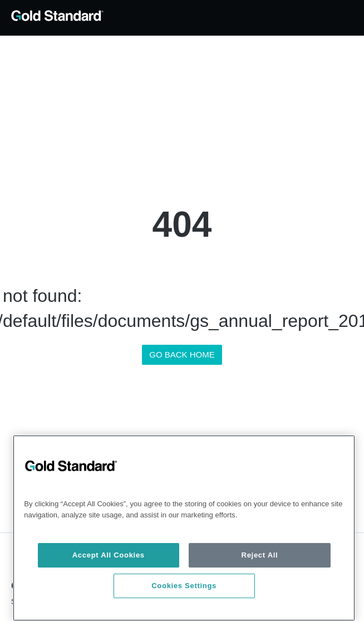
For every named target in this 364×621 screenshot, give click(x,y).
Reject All (260, 555)
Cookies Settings (184, 586)
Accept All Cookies (109, 555)
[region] (184, 528)
